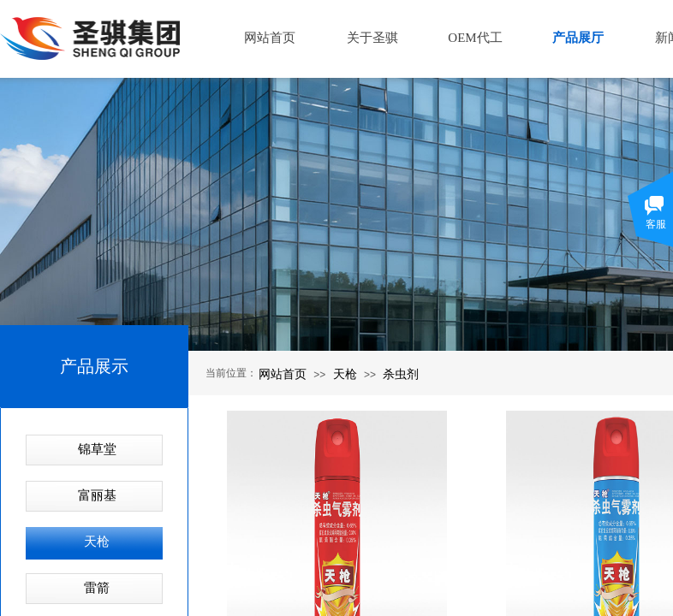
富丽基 (97, 495)
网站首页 (283, 374)
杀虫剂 (401, 374)
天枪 (345, 374)
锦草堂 (97, 449)
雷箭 (97, 588)
